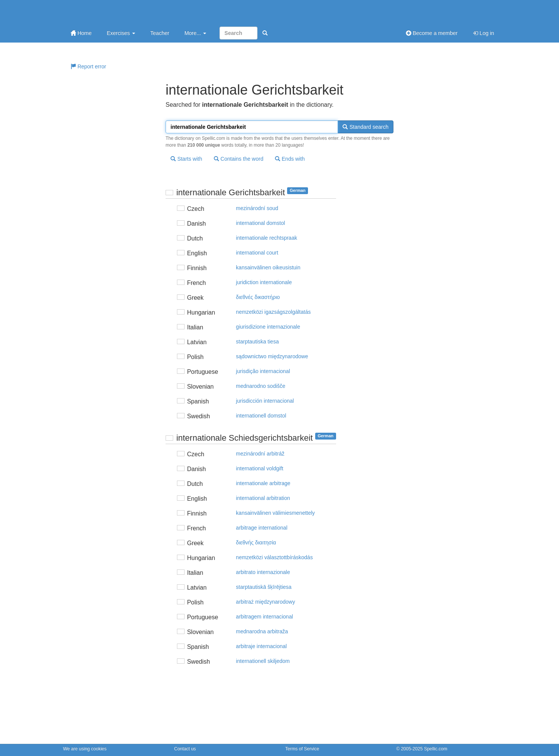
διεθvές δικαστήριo (258, 297)
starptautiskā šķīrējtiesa (264, 587)
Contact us (185, 749)
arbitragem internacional (264, 617)
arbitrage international (261, 528)
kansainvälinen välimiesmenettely (275, 513)
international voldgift (260, 468)
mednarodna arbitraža (262, 631)
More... (195, 33)
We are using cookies (85, 749)
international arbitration (263, 498)
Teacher (160, 33)
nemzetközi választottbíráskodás (274, 557)
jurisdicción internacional (265, 401)
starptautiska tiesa (257, 342)
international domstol (260, 223)
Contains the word (239, 159)
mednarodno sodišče (261, 386)
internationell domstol (261, 416)
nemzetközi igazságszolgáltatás (273, 312)
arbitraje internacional (261, 646)
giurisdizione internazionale (268, 327)
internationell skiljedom (263, 661)
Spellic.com (435, 749)
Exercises (121, 33)
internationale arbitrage (263, 483)
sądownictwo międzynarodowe (272, 356)
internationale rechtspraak (266, 238)
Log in (483, 33)
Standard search (366, 127)
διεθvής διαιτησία (256, 542)
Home (81, 33)
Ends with (290, 159)
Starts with (186, 159)
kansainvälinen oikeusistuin (268, 267)
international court (257, 253)
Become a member (432, 33)
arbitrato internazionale (263, 572)
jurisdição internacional (263, 371)
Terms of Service (302, 749)
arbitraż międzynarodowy (265, 602)
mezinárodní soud (257, 208)
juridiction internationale (264, 282)
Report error (88, 66)
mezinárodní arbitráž (260, 454)
